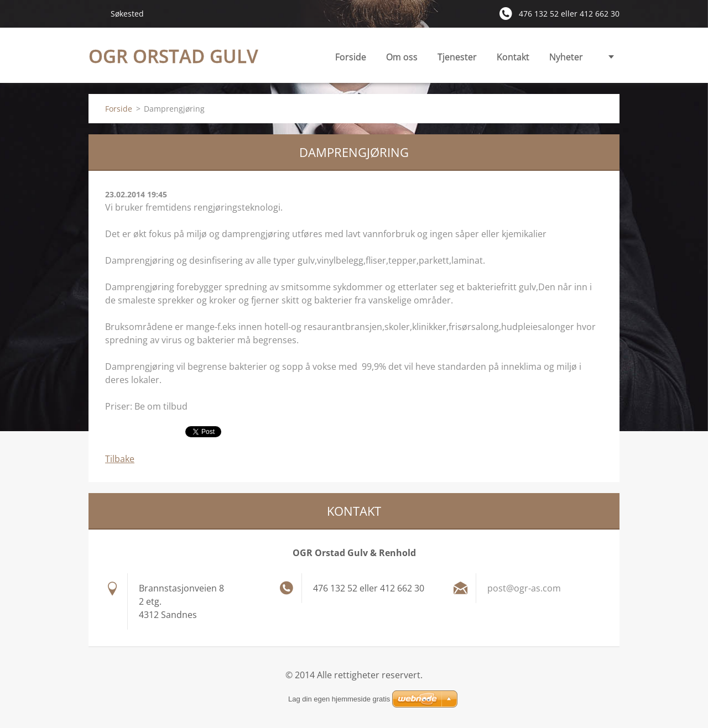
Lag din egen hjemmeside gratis (339, 699)
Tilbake (120, 459)
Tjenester (457, 60)
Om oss (402, 57)
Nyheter (566, 57)
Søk (95, 13)
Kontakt (513, 57)
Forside (351, 57)
